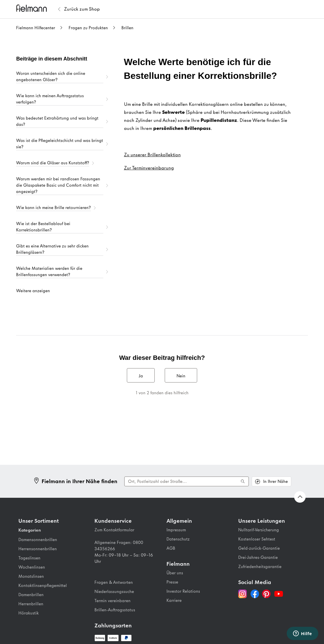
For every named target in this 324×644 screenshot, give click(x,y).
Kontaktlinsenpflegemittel (43, 586)
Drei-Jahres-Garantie (258, 557)
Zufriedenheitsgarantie (260, 567)
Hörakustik (29, 613)
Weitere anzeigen (33, 291)
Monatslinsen (31, 576)
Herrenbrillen (31, 604)
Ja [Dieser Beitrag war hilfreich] (141, 376)
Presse (172, 582)
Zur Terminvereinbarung (149, 168)
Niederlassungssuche (114, 592)
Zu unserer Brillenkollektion (152, 155)
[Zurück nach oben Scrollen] (300, 497)
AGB (171, 548)
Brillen (127, 28)
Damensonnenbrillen (38, 540)
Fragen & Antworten (114, 582)
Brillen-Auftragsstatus (115, 610)
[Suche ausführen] (243, 481)
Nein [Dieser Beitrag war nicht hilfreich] (181, 376)
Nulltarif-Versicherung (259, 530)
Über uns (175, 573)
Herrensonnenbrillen (38, 549)
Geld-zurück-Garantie (259, 548)
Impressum (176, 530)
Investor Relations (183, 591)
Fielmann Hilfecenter (36, 28)
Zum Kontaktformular (114, 530)
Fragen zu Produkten (88, 28)
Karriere (174, 600)
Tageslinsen (29, 558)
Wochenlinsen (32, 567)
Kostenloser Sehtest (257, 539)
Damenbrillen (31, 595)
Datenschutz (178, 539)
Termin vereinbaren (112, 601)
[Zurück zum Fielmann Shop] (82, 9)
